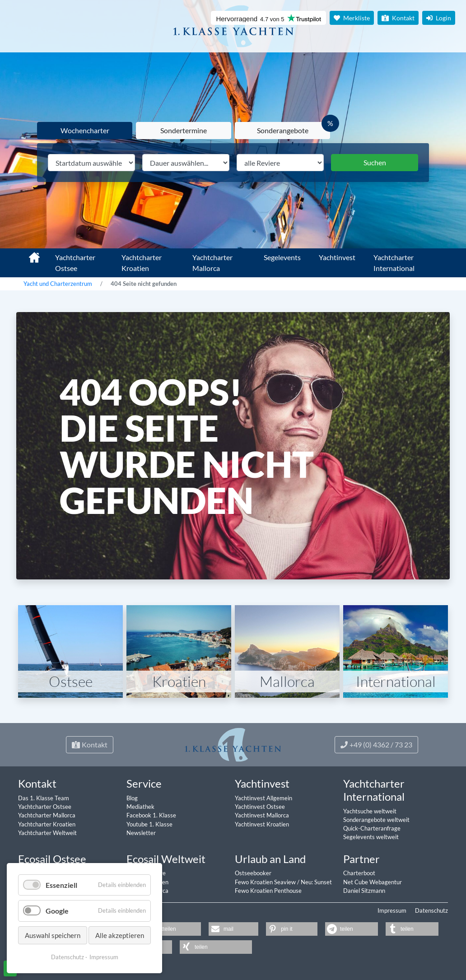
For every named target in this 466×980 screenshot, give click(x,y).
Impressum (392, 910)
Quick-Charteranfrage (372, 828)
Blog (132, 798)
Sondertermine (184, 130)
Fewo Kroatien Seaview (266, 882)
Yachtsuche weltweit (370, 811)
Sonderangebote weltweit (376, 820)
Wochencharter (85, 130)
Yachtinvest (337, 257)
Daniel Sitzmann (364, 891)
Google (57, 911)
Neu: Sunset (316, 882)
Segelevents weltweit (371, 837)
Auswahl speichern (53, 935)
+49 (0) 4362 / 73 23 (376, 744)
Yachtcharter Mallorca (212, 263)
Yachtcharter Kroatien (142, 263)
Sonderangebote (283, 130)
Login (439, 18)
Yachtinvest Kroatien (262, 824)
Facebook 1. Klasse (151, 815)
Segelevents (282, 257)
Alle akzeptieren (120, 935)
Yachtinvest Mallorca (262, 815)
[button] (171, 929)
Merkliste (352, 18)
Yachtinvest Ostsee (260, 807)
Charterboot (359, 873)
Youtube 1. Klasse (149, 824)
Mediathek (140, 807)
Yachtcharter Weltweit (47, 833)
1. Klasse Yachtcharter (29, 254)
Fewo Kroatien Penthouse (268, 891)
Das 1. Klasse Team (44, 798)
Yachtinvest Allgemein (263, 798)
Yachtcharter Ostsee (75, 263)
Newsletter (141, 833)
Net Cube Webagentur (373, 882)
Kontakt (398, 18)
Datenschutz (431, 910)
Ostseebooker (253, 873)
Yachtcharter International (394, 263)
